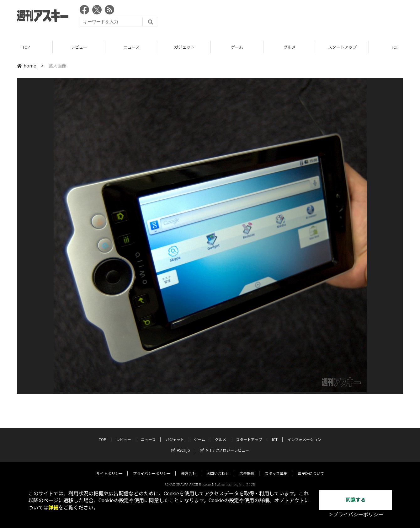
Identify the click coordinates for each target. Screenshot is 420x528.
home (27, 66)
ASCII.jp (181, 444)
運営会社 (189, 468)
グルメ (290, 47)
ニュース (132, 47)
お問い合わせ (218, 468)
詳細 (53, 508)
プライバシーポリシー (152, 468)
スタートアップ (342, 47)
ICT (275, 434)
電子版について (311, 468)
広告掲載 (247, 468)
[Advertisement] (289, 17)
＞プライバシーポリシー (356, 515)
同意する (356, 500)
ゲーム (237, 47)
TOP (26, 47)
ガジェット (184, 47)
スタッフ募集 (276, 468)
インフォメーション (304, 434)
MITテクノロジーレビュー (224, 444)
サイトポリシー (109, 468)
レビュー (79, 47)
